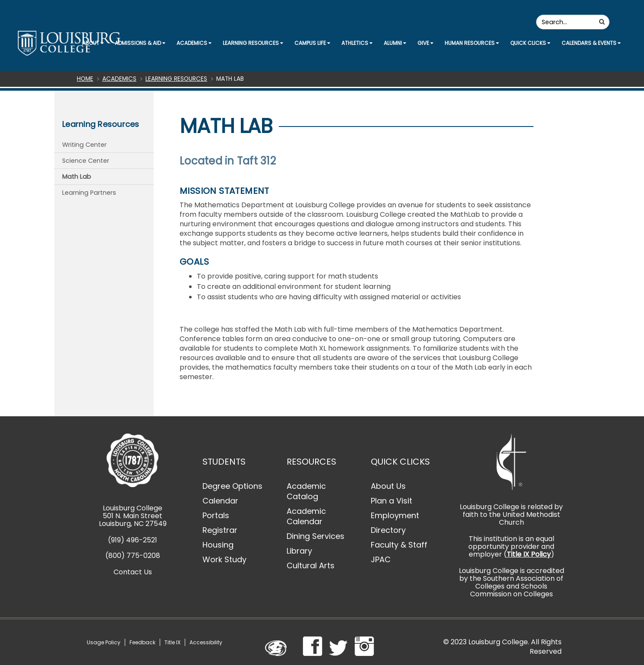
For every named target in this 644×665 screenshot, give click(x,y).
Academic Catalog (306, 491)
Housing (218, 545)
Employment (395, 515)
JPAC (381, 559)
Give (425, 43)
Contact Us (133, 572)
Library (299, 551)
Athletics (357, 43)
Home (85, 79)
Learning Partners (89, 193)
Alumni (395, 43)
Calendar (220, 501)
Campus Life (312, 43)
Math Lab (77, 177)
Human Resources (472, 43)
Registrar (220, 530)
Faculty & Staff (399, 545)
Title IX (172, 642)
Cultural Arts (311, 565)
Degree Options (232, 486)
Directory (388, 530)
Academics (194, 43)
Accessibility (206, 642)
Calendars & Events (591, 43)
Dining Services (316, 536)
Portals (216, 515)
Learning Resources (253, 43)
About (93, 43)
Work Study (224, 559)
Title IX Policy (529, 554)
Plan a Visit (391, 501)
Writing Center (84, 145)
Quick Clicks (530, 43)
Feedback (142, 642)
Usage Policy (104, 642)
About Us (388, 486)
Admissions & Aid (140, 43)
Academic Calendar (306, 516)
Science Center (86, 161)
